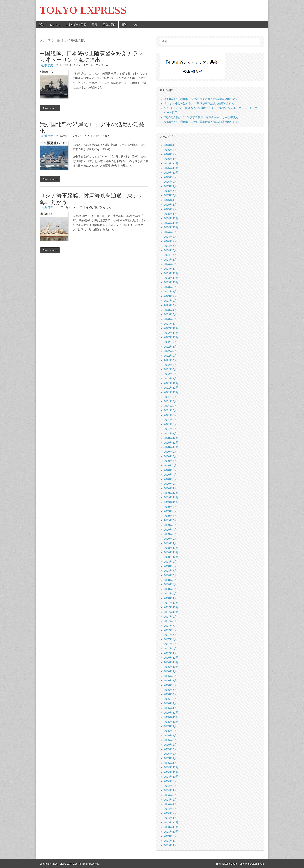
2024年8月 (170, 237)
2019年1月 (170, 543)
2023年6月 (170, 301)
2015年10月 (171, 722)
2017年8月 (170, 621)
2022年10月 (171, 337)
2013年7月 (170, 845)
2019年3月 (170, 534)
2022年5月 (170, 360)
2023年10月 (171, 282)
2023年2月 (170, 319)
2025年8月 (170, 182)
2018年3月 (170, 589)
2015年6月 (170, 740)
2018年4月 (170, 584)
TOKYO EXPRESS (83, 10)
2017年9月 (170, 617)
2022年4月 (170, 365)
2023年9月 (170, 287)
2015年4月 (170, 749)
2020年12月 (171, 438)
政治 (41, 25)
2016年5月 (170, 690)
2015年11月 (171, 717)
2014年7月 (170, 790)
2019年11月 (171, 497)
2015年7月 (170, 736)
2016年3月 (170, 699)
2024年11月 (171, 223)
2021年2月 (170, 429)
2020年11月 (171, 443)
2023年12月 (171, 273)
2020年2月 (170, 484)
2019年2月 (170, 539)
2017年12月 (171, 603)
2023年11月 (171, 278)
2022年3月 (170, 369)
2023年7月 (170, 296)
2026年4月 (170, 145)
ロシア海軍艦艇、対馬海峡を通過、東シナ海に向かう (92, 199)
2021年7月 (170, 406)
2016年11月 (171, 662)
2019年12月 (171, 493)
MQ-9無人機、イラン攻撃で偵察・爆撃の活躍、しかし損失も (201, 117)
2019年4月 (170, 530)
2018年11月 (171, 552)
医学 (124, 25)
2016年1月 (170, 708)
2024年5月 (170, 250)
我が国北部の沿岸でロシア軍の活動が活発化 (92, 128)
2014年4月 (170, 804)
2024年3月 (170, 260)
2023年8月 (170, 292)
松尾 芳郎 (48, 65)
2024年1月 (170, 269)
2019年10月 (171, 502)
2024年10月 (171, 227)
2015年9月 (170, 726)
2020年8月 (170, 456)
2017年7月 (170, 626)
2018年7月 (170, 571)
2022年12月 (171, 328)
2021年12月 (171, 383)
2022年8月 (170, 347)
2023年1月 (170, 324)
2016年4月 (170, 694)
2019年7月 (170, 516)
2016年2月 (170, 703)
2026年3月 (170, 150)
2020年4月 (170, 475)
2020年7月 (170, 461)
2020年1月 (170, 488)
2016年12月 (171, 658)
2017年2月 (170, 649)
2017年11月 (171, 607)
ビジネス (55, 25)
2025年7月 (170, 186)
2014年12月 (171, 767)
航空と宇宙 (109, 25)
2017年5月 (170, 635)
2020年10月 (171, 447)
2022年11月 (171, 333)
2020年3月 (170, 479)
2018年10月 (171, 557)
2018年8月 (170, 566)
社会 (135, 25)
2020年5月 (170, 470)
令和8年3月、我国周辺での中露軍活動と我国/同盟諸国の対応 (201, 99)
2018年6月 (170, 575)
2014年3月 (170, 809)
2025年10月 (171, 173)
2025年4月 (170, 200)
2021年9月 (170, 397)
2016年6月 (170, 685)
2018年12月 (171, 548)
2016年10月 (171, 667)
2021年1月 (170, 434)
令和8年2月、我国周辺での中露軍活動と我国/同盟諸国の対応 (201, 122)
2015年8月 (170, 731)
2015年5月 (170, 745)
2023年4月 (170, 310)
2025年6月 (170, 191)
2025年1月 (170, 214)
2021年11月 (171, 388)
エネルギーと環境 (76, 25)
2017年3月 (170, 644)
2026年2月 (170, 154)
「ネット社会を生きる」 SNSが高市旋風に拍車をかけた (199, 103)
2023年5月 (170, 305)
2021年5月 (170, 415)
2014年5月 (170, 800)
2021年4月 (170, 420)
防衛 (94, 25)
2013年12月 (171, 822)
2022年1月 (170, 379)
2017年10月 (171, 612)
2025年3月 (170, 205)
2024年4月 (170, 255)
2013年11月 (171, 827)
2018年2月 (170, 594)
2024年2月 (170, 264)
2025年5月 (170, 195)
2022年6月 (170, 356)
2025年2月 (170, 209)
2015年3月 (170, 754)
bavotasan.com (256, 864)
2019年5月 (170, 525)
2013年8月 (170, 841)
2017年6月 (170, 630)
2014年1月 (170, 818)
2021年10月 (171, 392)
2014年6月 (170, 795)
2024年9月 (170, 232)
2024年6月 (170, 246)
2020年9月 (170, 452)
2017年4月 (170, 639)
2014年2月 (170, 813)
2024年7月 (170, 241)
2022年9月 (170, 342)
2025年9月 (170, 177)
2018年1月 (170, 598)
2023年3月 (170, 314)
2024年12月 (171, 218)
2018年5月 (170, 580)
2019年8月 (170, 511)
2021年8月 (170, 401)
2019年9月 (170, 507)
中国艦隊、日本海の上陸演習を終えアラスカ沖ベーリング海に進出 (92, 57)
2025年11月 (171, 168)
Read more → (50, 108)
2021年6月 (170, 410)
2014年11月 (171, 772)
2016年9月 (170, 671)
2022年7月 (170, 351)
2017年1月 (170, 653)
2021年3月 (170, 424)
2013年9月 (170, 836)
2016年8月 (170, 676)
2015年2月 (170, 758)
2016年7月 (170, 680)
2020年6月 (170, 465)
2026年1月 (170, 159)
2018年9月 (170, 562)
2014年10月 (171, 777)
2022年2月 (170, 374)
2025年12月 (171, 163)
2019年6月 (170, 520)
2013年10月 (171, 832)
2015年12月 (171, 713)
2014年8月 (170, 786)
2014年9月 (170, 781)
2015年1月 (170, 763)
